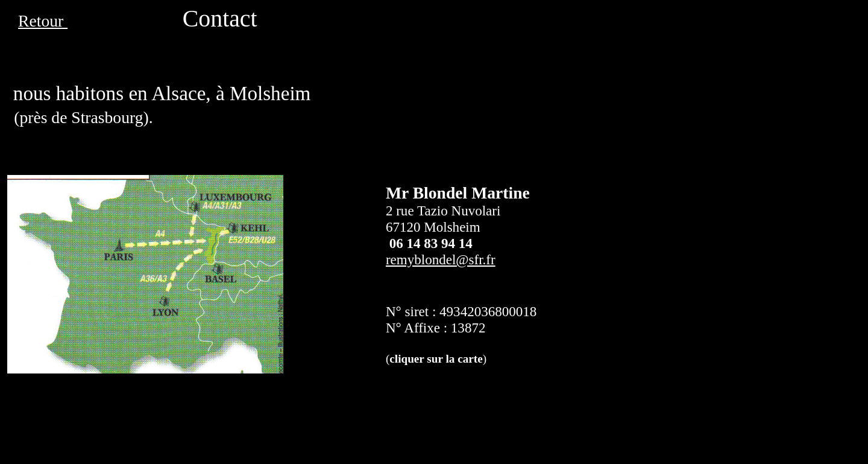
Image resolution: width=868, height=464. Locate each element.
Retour (43, 21)
